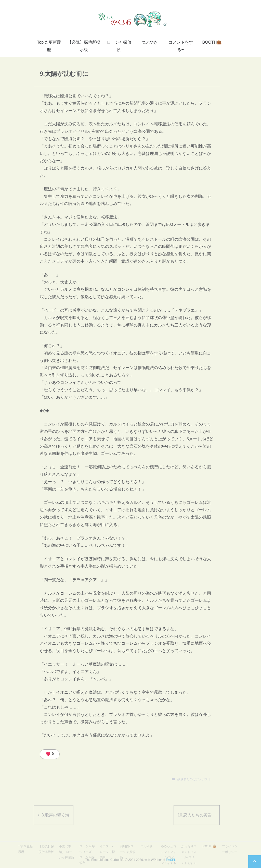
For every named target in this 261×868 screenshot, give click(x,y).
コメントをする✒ (181, 46)
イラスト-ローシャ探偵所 (107, 852)
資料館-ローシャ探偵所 (128, 852)
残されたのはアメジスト (194, 779)
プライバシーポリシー (230, 849)
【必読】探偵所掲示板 (84, 46)
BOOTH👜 (212, 42)
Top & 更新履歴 (49, 46)
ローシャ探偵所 (119, 46)
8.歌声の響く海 (55, 815)
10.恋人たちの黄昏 (195, 815)
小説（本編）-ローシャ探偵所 (67, 852)
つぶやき (150, 42)
